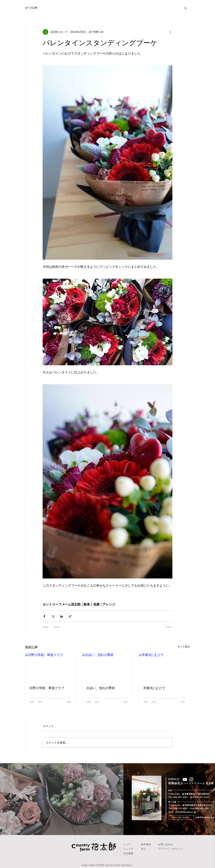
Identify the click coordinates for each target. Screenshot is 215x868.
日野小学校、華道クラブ (47, 688)
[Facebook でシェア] (44, 616)
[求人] (144, 849)
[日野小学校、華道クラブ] (51, 668)
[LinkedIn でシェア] (61, 616)
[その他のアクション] (170, 32)
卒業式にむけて (154, 688)
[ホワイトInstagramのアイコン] (191, 779)
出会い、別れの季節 (101, 688)
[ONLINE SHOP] (181, 817)
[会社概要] (129, 853)
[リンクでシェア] (70, 616)
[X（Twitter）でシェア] (53, 616)
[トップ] (127, 844)
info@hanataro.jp (186, 812)
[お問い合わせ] (166, 844)
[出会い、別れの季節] (108, 668)
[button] (185, 8)
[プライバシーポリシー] (171, 849)
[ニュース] (129, 849)
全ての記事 (31, 8)
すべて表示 (184, 647)
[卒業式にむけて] (164, 668)
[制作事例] (146, 844)
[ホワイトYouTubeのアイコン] (185, 779)
